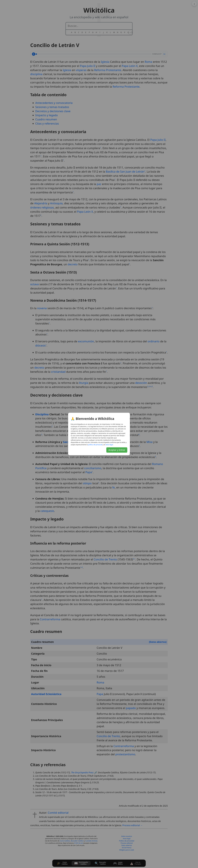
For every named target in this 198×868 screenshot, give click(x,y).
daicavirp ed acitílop (95, 445)
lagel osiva (109, 445)
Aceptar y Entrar (117, 450)
